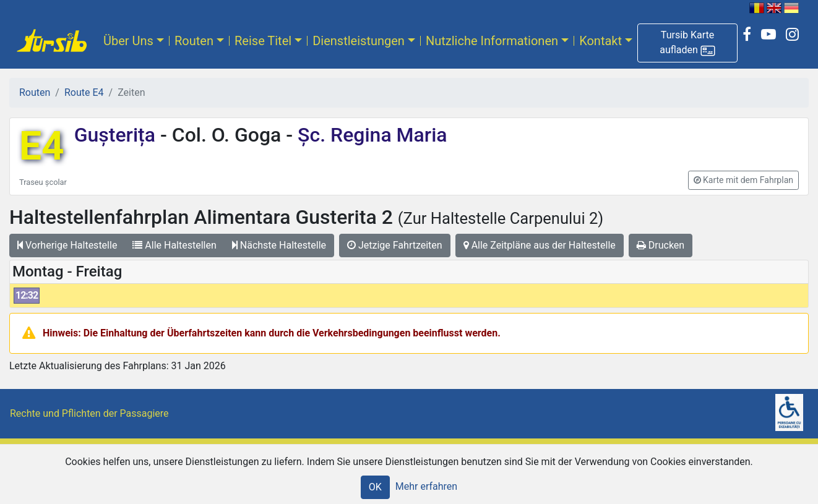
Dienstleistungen (359, 41)
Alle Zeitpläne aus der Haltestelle (540, 245)
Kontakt (601, 41)
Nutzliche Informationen (492, 41)
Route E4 (84, 92)
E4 (42, 146)
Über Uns (128, 41)
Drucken (661, 245)
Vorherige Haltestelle (67, 245)
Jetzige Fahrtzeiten (395, 245)
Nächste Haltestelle (279, 245)
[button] (687, 43)
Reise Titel (263, 41)
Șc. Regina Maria (370, 135)
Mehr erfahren (426, 486)
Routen (194, 41)
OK (375, 487)
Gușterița (117, 135)
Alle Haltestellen (174, 245)
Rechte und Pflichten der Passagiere (89, 413)
